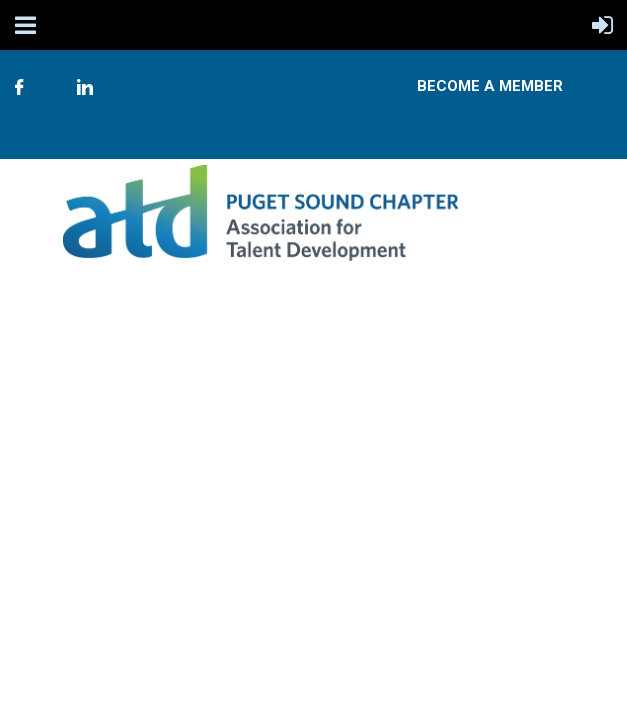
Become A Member (490, 86)
